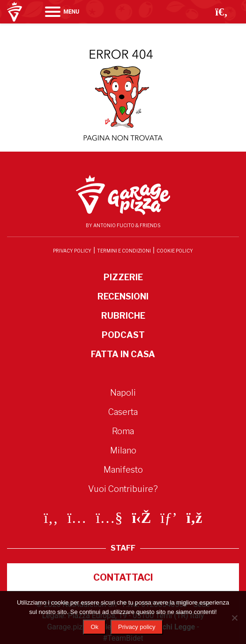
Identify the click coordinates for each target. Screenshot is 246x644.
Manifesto (123, 470)
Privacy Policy (72, 251)
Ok (94, 627)
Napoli (123, 393)
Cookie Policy (175, 251)
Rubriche (123, 316)
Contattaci (123, 577)
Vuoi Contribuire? (123, 489)
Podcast (123, 335)
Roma (123, 431)
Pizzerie (123, 277)
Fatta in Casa (123, 354)
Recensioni (123, 296)
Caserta (123, 412)
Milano (123, 450)
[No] (234, 618)
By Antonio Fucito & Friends (123, 225)
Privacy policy (137, 627)
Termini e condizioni (124, 251)
